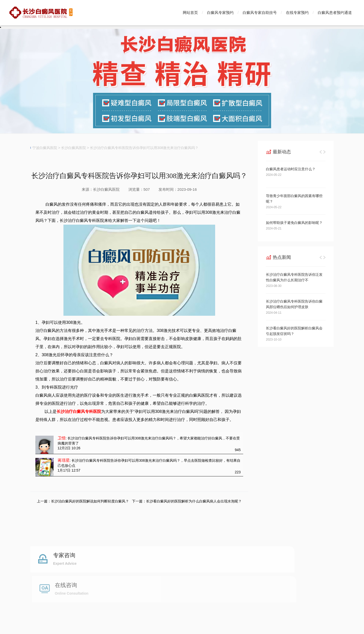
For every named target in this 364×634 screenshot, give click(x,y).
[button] (321, 152)
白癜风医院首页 (44, 581)
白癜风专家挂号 (112, 581)
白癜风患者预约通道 (335, 13)
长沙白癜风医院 (74, 148)
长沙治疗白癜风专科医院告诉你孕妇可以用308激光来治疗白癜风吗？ (144, 148)
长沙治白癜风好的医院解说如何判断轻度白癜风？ (90, 501)
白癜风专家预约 (220, 13)
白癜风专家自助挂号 (260, 13)
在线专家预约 (297, 13)
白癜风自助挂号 (146, 581)
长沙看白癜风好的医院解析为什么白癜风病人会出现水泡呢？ (194, 501)
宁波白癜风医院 (45, 148)
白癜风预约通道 (179, 581)
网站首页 (190, 13)
